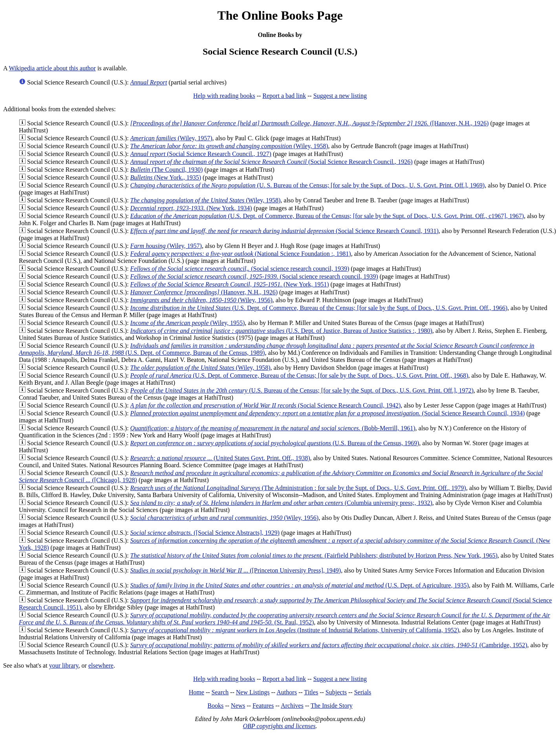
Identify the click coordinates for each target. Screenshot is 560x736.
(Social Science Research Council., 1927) (201, 154)
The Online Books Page (280, 15)
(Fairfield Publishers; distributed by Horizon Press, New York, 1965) (314, 555)
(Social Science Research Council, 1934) (328, 413)
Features (263, 706)
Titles (311, 692)
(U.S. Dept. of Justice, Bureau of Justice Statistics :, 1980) (281, 331)
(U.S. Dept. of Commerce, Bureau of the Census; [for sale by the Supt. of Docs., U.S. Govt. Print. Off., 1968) (299, 375)
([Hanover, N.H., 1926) (310, 123)
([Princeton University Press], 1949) (236, 570)
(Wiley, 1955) (188, 323)
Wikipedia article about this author (52, 68)
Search (220, 692)
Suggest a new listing (340, 96)
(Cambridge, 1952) (329, 645)
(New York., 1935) (166, 177)
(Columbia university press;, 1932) (281, 503)
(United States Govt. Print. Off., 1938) (220, 458)
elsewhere (101, 665)
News (238, 706)
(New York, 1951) (230, 284)
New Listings (253, 692)
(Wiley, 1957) (171, 138)
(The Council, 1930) (167, 170)
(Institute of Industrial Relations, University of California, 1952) (295, 630)
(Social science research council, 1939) (240, 269)
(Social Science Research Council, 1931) (285, 231)
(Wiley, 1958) (229, 146)
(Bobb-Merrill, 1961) (273, 428)
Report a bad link (284, 96)
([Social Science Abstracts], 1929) (205, 533)
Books (215, 706)
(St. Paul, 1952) (285, 619)
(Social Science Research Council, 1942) (266, 405)
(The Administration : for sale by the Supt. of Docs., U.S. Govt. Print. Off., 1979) (298, 488)
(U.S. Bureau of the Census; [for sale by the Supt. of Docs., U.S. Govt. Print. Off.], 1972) (302, 390)
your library (64, 665)
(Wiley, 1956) (201, 300)
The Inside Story (332, 706)
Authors (287, 692)
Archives (292, 706)
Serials (363, 692)
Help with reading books (224, 96)
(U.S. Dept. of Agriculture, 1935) (300, 585)
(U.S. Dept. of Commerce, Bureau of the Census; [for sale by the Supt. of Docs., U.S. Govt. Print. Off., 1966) (319, 308)
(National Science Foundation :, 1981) (241, 254)
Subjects (336, 692)
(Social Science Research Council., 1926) (272, 162)
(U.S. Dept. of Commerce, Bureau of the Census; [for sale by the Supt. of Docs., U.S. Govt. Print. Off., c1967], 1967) (327, 216)
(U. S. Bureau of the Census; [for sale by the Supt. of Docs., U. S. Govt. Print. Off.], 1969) (308, 185)
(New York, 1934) (191, 208)
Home (197, 692)
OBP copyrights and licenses (279, 726)
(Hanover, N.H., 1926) (204, 292)
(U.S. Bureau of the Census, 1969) (275, 443)
